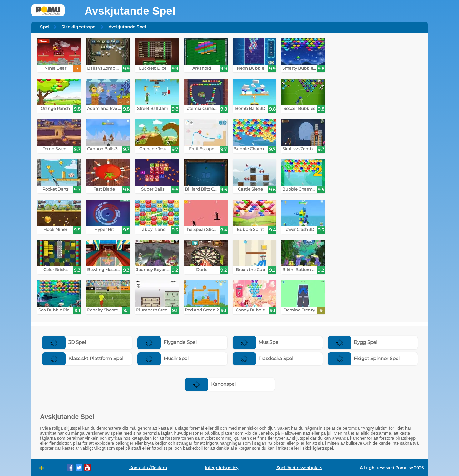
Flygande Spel (167, 342)
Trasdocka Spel (263, 358)
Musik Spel (163, 358)
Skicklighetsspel (79, 27)
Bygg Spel (353, 342)
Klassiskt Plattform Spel (83, 358)
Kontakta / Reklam (148, 468)
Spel (45, 27)
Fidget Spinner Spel (364, 358)
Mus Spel (256, 342)
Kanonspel (210, 384)
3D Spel (64, 342)
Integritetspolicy (222, 468)
